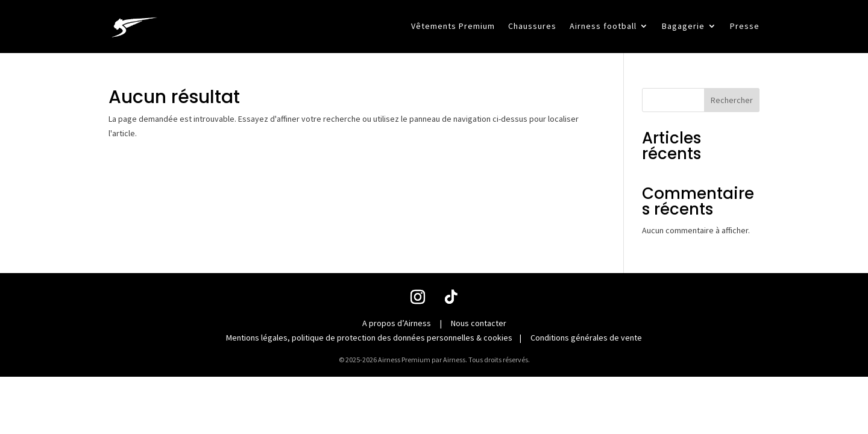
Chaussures (532, 27)
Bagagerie (683, 27)
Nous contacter (479, 323)
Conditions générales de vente (586, 338)
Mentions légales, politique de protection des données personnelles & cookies (369, 338)
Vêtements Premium (453, 27)
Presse (745, 27)
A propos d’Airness (397, 323)
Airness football (603, 27)
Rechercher (732, 100)
